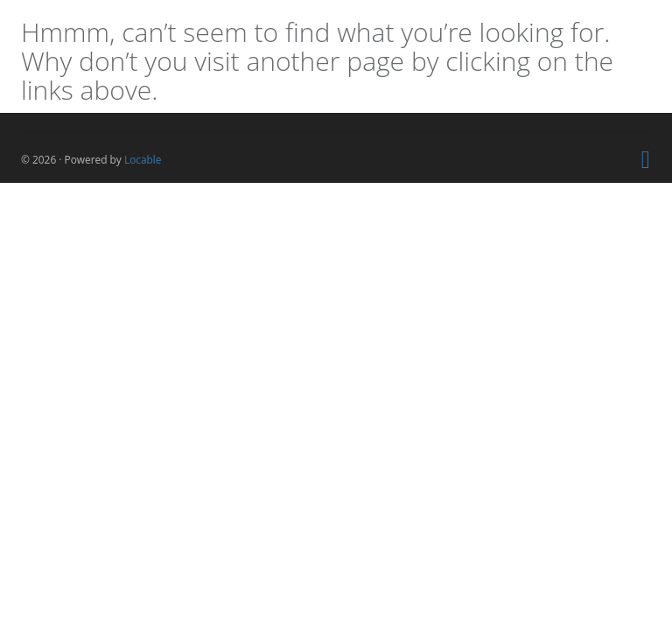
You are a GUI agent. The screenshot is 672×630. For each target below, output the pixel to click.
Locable (143, 159)
